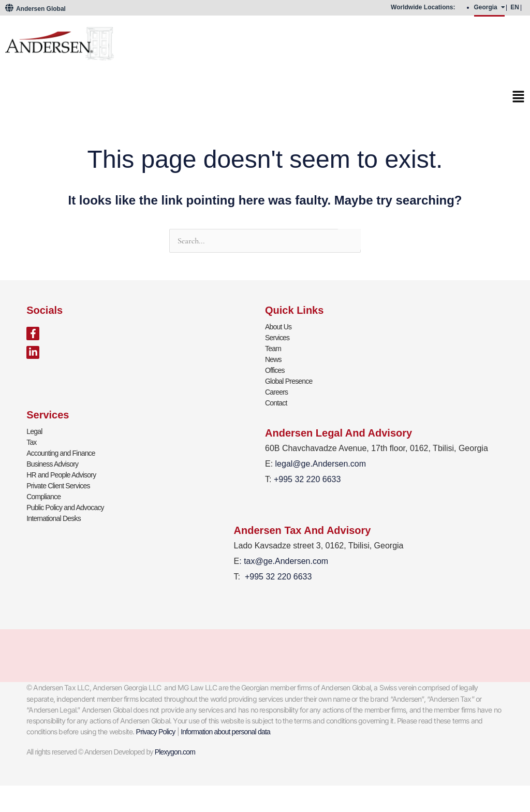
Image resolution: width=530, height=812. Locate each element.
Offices (275, 370)
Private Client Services (58, 486)
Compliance (43, 497)
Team (273, 349)
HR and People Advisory (61, 475)
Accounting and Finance (61, 453)
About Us (278, 327)
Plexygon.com (175, 752)
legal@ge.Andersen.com (321, 464)
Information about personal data (225, 732)
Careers (276, 392)
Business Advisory (52, 464)
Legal (34, 431)
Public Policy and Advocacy (65, 508)
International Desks (54, 518)
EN (515, 7)
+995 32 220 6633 (278, 577)
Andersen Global (35, 9)
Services (277, 338)
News (273, 359)
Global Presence (289, 381)
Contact (276, 403)
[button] (265, 100)
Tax (31, 442)
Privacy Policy (156, 732)
